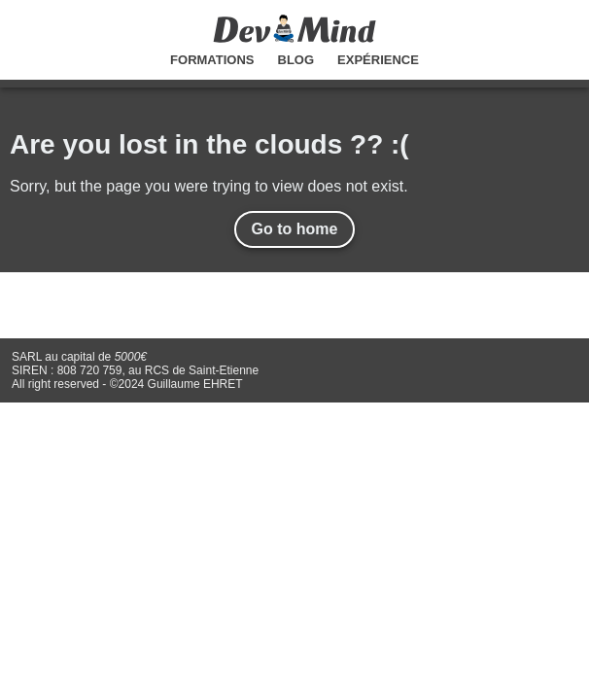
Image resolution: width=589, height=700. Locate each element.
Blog (296, 60)
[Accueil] (294, 37)
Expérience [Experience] (378, 60)
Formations (212, 60)
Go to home (295, 229)
